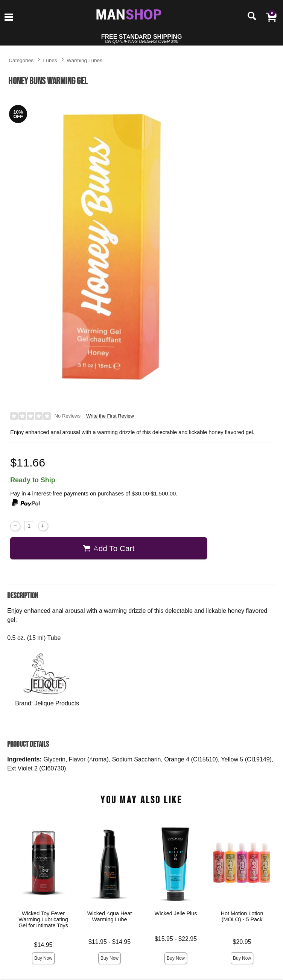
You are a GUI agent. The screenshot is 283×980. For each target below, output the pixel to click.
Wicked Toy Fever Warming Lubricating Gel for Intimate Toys (43, 919)
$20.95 (242, 942)
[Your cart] (271, 17)
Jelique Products (57, 703)
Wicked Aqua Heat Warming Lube (110, 916)
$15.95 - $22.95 (176, 939)
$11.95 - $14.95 (110, 942)
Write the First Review (110, 416)
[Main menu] (9, 18)
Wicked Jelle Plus (176, 913)
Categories (21, 60)
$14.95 (43, 945)
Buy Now (43, 958)
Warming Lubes (84, 60)
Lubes (50, 60)
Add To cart (109, 548)
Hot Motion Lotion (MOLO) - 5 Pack (242, 916)
